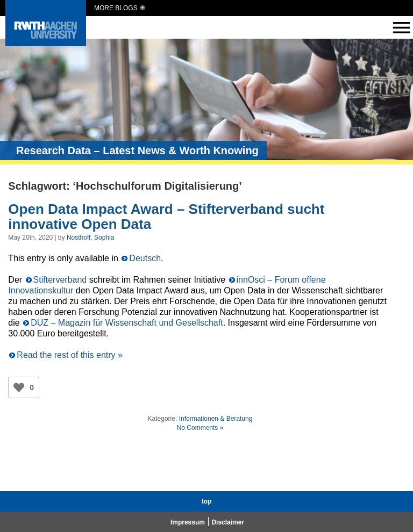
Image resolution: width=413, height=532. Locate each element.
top (207, 501)
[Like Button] (19, 387)
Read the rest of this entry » (70, 355)
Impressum (188, 522)
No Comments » (200, 428)
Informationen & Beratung (216, 419)
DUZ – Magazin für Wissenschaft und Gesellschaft (127, 323)
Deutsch (145, 258)
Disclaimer (228, 522)
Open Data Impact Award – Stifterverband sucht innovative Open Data (166, 217)
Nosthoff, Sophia (91, 238)
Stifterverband (60, 280)
